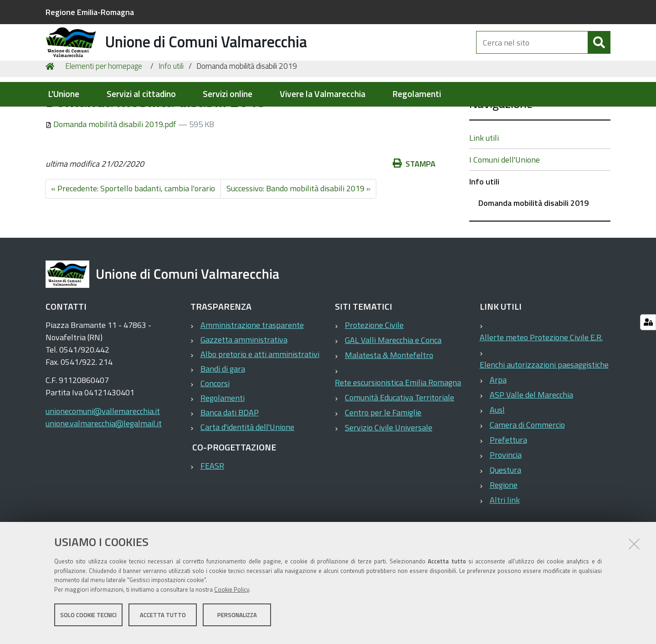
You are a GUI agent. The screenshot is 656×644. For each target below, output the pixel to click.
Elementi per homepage (104, 117)
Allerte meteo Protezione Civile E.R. (541, 388)
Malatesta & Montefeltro (389, 406)
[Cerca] (599, 54)
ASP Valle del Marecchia (531, 445)
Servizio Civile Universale (389, 478)
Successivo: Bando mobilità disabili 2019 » (298, 239)
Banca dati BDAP (230, 463)
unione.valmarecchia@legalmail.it (104, 474)
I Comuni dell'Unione (505, 210)
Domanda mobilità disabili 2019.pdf (112, 175)
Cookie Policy (232, 595)
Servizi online (228, 94)
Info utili (171, 117)
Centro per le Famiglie (383, 463)
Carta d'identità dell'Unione (247, 478)
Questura (505, 520)
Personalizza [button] (237, 620)
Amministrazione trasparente (252, 376)
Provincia (506, 505)
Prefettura (508, 490)
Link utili (484, 188)
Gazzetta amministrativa (244, 390)
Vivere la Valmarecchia (323, 94)
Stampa (414, 214)
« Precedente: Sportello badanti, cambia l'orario (133, 239)
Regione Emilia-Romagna (90, 12)
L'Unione (64, 94)
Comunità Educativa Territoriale (400, 448)
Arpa (498, 430)
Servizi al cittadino (141, 94)
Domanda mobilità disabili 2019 (533, 253)
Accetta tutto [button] (163, 620)
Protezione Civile (374, 376)
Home (51, 117)
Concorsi (215, 434)
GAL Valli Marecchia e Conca (393, 391)
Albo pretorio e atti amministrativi (260, 405)
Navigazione (501, 154)
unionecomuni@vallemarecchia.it (103, 462)
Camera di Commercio (527, 475)
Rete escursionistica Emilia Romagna (398, 433)
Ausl (497, 460)
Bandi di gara (223, 419)
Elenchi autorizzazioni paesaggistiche (544, 415)
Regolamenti (417, 94)
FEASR (212, 516)
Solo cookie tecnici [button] (88, 620)
